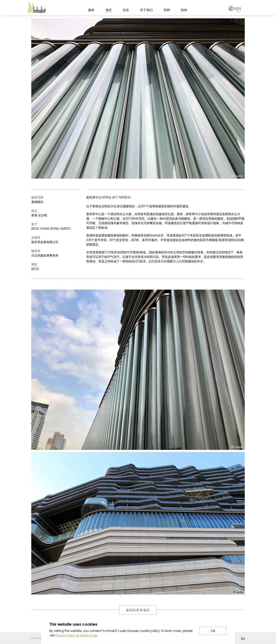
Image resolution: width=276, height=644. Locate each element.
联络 (184, 10)
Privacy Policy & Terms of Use (76, 635)
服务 (91, 10)
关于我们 (146, 10)
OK (213, 631)
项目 (109, 10)
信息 (126, 10)
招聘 (167, 10)
